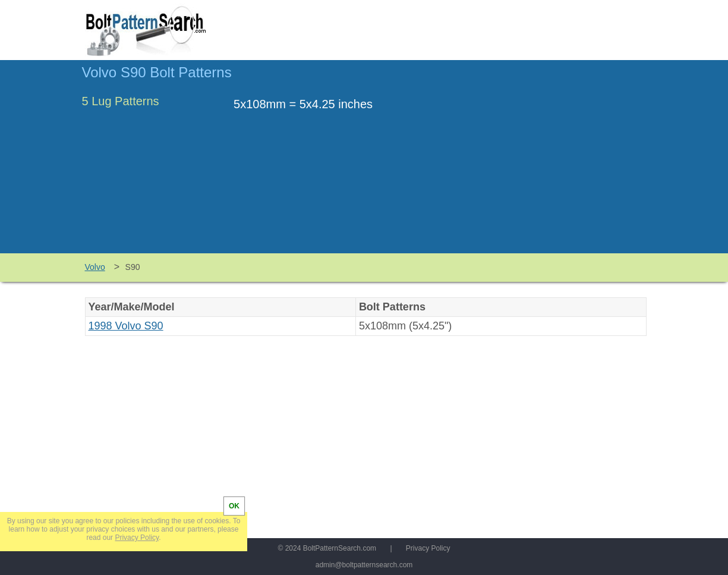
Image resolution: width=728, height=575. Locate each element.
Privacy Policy (428, 548)
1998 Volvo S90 (126, 326)
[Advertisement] (547, 162)
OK (234, 506)
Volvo (95, 267)
